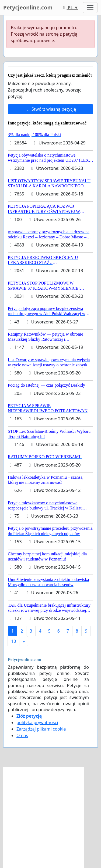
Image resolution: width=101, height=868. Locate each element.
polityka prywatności (37, 722)
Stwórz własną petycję (50, 109)
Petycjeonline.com (28, 7)
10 (13, 641)
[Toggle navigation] (90, 8)
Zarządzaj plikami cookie (41, 729)
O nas (22, 735)
